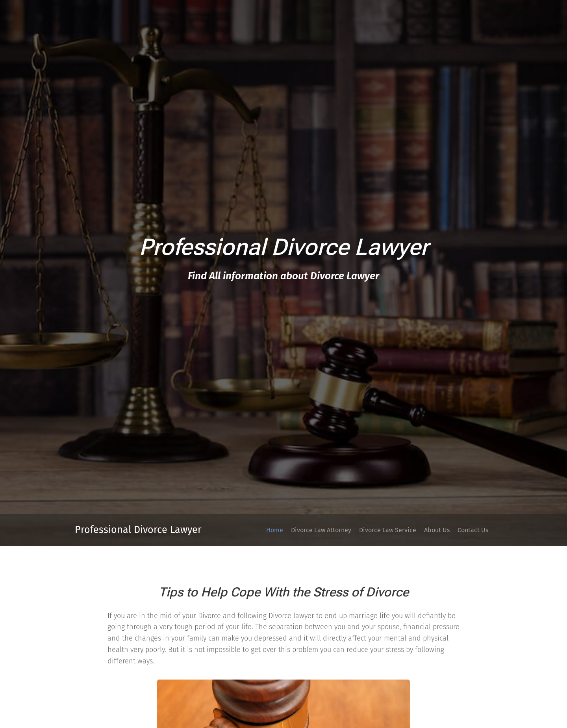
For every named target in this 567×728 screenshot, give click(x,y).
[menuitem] (428, 530)
